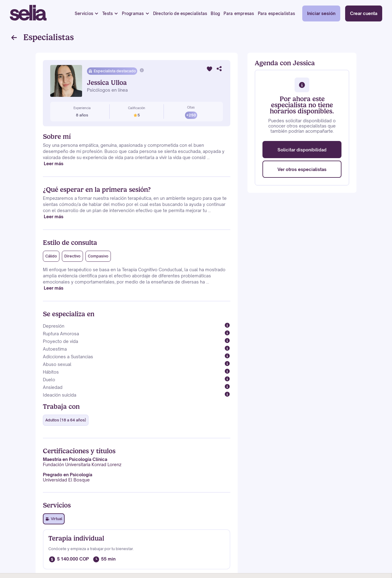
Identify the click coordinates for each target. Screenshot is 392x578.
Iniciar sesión (321, 13)
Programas (133, 13)
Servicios (84, 13)
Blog (215, 13)
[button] (87, 14)
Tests (107, 13)
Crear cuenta (364, 13)
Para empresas (239, 13)
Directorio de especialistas (180, 13)
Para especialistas (277, 13)
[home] (28, 13)
